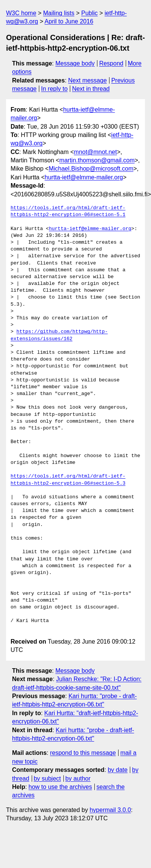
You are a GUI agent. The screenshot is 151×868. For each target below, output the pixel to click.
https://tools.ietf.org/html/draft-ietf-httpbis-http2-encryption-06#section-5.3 (68, 480)
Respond (111, 63)
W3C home (21, 13)
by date (117, 770)
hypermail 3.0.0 (110, 810)
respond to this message (83, 753)
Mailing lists (59, 13)
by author (78, 779)
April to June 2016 (69, 21)
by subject (47, 779)
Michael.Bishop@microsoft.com (91, 169)
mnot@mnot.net (96, 152)
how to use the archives (60, 787)
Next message (88, 80)
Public (89, 13)
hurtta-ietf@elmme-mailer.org (84, 177)
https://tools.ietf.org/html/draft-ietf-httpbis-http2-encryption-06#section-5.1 (68, 212)
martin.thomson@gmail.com (97, 160)
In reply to (54, 89)
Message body (75, 63)
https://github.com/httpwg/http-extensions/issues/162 (59, 335)
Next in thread (91, 89)
